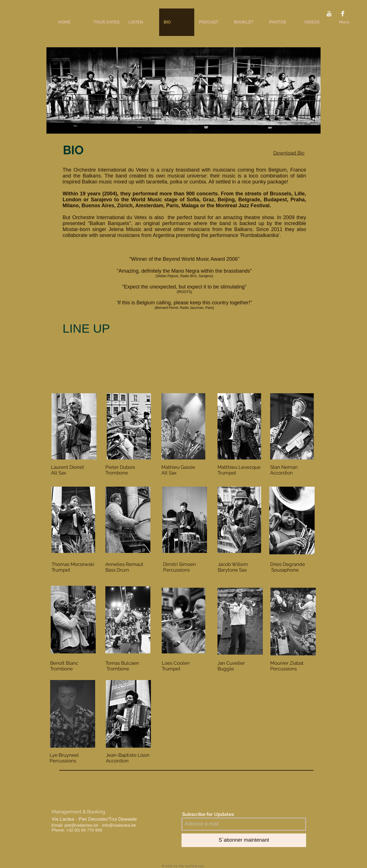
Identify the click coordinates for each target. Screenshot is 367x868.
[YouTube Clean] (329, 14)
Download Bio (289, 153)
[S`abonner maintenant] (244, 840)
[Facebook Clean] (343, 14)
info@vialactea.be (119, 825)
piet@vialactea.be (81, 825)
